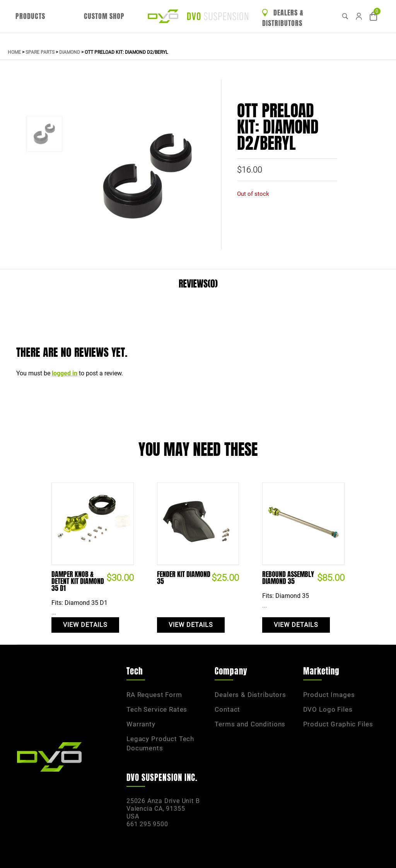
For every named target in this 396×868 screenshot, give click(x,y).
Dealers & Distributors (283, 18)
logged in (65, 373)
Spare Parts (40, 52)
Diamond (70, 52)
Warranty (141, 724)
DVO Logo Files (328, 709)
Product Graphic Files (338, 724)
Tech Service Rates (157, 709)
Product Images (329, 695)
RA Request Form (154, 695)
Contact (227, 709)
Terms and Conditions (250, 724)
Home (14, 52)
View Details (85, 625)
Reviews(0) (198, 284)
